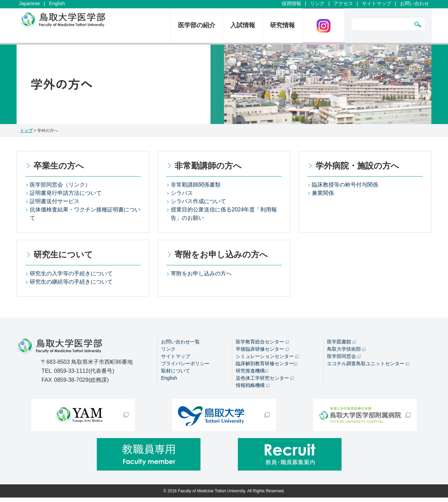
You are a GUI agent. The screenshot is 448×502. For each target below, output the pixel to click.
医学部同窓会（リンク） (60, 185)
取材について (176, 371)
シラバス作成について (198, 201)
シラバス (182, 193)
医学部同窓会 (344, 356)
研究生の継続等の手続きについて (71, 282)
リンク (317, 3)
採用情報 (291, 3)
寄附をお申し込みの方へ (221, 254)
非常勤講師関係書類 (196, 185)
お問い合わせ (414, 3)
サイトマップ (376, 3)
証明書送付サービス (55, 201)
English (57, 3)
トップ (26, 131)
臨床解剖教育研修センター (267, 363)
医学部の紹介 (197, 25)
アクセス (343, 3)
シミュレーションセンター (267, 356)
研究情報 (282, 25)
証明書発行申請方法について (66, 193)
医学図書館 (342, 342)
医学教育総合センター (262, 342)
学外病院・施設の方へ (357, 166)
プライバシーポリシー (185, 363)
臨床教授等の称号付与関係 (345, 185)
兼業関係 (323, 193)
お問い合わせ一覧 (180, 342)
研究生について (63, 254)
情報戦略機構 (253, 385)
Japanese (30, 3)
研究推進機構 (252, 371)
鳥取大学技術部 (346, 349)
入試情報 (243, 25)
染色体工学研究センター (265, 378)
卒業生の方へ (59, 166)
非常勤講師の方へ (208, 166)
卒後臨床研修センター (262, 349)
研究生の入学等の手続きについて (71, 273)
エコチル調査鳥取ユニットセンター (368, 363)
